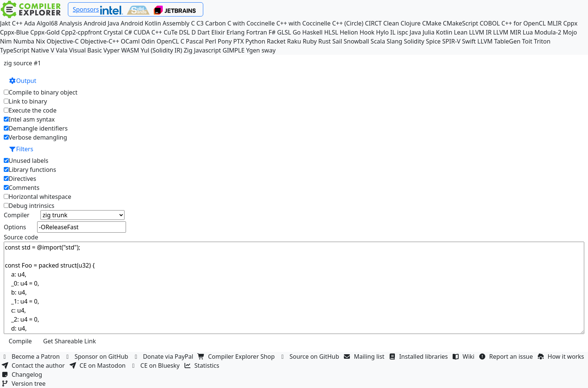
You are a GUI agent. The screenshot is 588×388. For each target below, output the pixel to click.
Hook (367, 32)
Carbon (215, 23)
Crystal (113, 32)
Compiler (16, 215)
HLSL (331, 32)
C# (128, 32)
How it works (561, 356)
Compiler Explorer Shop (237, 356)
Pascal (195, 41)
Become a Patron (31, 356)
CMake (432, 23)
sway (268, 50)
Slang (394, 41)
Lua (528, 32)
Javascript (207, 50)
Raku (294, 41)
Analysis (71, 23)
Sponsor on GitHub (97, 356)
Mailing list (365, 356)
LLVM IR (480, 32)
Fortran (257, 32)
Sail (337, 41)
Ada (29, 23)
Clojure (410, 23)
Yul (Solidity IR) (161, 50)
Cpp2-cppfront (82, 32)
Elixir (218, 32)
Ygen (253, 50)
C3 (200, 23)
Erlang (235, 32)
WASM (130, 50)
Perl (211, 41)
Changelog (23, 374)
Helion (349, 32)
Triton (542, 41)
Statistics (202, 365)
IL (393, 32)
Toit (527, 41)
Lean (460, 32)
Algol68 (47, 23)
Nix (40, 41)
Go (296, 32)
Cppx (570, 23)
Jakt (5, 23)
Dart (203, 32)
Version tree (24, 383)
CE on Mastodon (98, 365)
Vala (62, 50)
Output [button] (22, 81)
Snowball (357, 41)
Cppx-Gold (45, 32)
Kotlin (444, 32)
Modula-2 (548, 32)
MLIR (554, 23)
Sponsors (86, 9)
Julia (429, 32)
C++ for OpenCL (523, 23)
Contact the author (34, 365)
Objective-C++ (100, 41)
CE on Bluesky (156, 365)
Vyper (112, 50)
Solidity (414, 41)
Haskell (312, 32)
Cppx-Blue (14, 32)
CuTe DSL (177, 32)
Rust (325, 41)
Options (15, 227)
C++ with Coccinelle (304, 23)
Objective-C (63, 41)
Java (415, 32)
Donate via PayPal (164, 356)
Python (255, 41)
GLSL (284, 32)
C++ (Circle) (348, 23)
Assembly (176, 23)
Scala (378, 41)
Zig (188, 50)
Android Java (101, 23)
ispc (403, 32)
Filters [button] (21, 149)
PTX (238, 41)
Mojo (570, 32)
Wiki (464, 356)
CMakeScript (460, 23)
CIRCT (373, 23)
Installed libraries (419, 356)
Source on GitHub (310, 356)
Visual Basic (85, 50)
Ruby (310, 41)
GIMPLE (234, 50)
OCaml (130, 41)
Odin (148, 41)
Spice (433, 41)
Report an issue (507, 356)
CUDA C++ (148, 32)
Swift (469, 41)
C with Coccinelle (251, 23)
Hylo (382, 32)
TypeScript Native (25, 50)
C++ (17, 23)
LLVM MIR (507, 32)
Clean (391, 23)
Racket (276, 41)
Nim (6, 41)
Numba (24, 41)
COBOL (490, 23)
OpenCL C (170, 41)
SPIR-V (451, 41)
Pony (225, 41)
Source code (21, 237)
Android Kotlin (141, 23)
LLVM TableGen (499, 41)
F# (272, 32)
